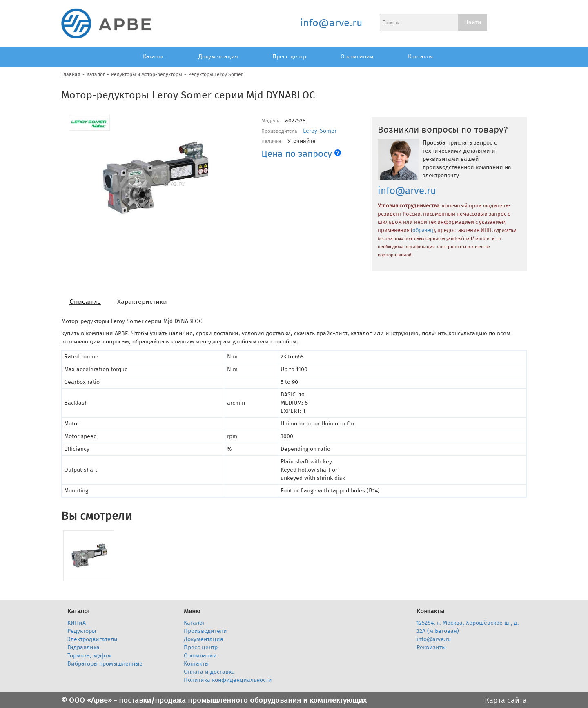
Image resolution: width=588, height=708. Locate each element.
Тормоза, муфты (89, 656)
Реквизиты (431, 647)
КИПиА (77, 623)
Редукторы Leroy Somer (216, 74)
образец (423, 230)
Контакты (420, 57)
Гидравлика (84, 647)
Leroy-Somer (320, 131)
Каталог (154, 57)
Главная (71, 74)
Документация (218, 57)
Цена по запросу (301, 154)
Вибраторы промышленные (105, 664)
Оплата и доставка (209, 672)
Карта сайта (506, 700)
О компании (357, 57)
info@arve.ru (331, 23)
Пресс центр (289, 57)
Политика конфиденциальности (228, 680)
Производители (205, 631)
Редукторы (82, 631)
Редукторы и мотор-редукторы (147, 74)
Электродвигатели (92, 639)
